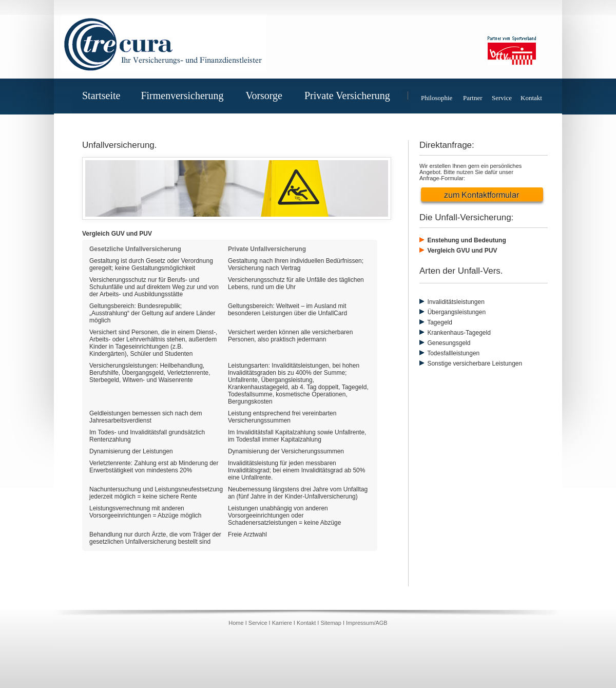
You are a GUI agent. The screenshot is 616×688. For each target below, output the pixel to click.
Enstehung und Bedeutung (466, 240)
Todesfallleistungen (453, 353)
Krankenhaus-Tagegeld (458, 333)
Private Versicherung (351, 95)
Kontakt (531, 98)
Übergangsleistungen (453, 312)
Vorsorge (268, 95)
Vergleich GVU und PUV (461, 251)
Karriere (282, 623)
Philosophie (437, 98)
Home (237, 623)
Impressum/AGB (367, 623)
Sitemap (331, 623)
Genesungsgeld (448, 343)
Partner (473, 98)
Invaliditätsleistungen (455, 302)
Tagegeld (439, 322)
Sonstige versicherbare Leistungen (474, 364)
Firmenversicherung (186, 95)
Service (502, 98)
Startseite (101, 95)
